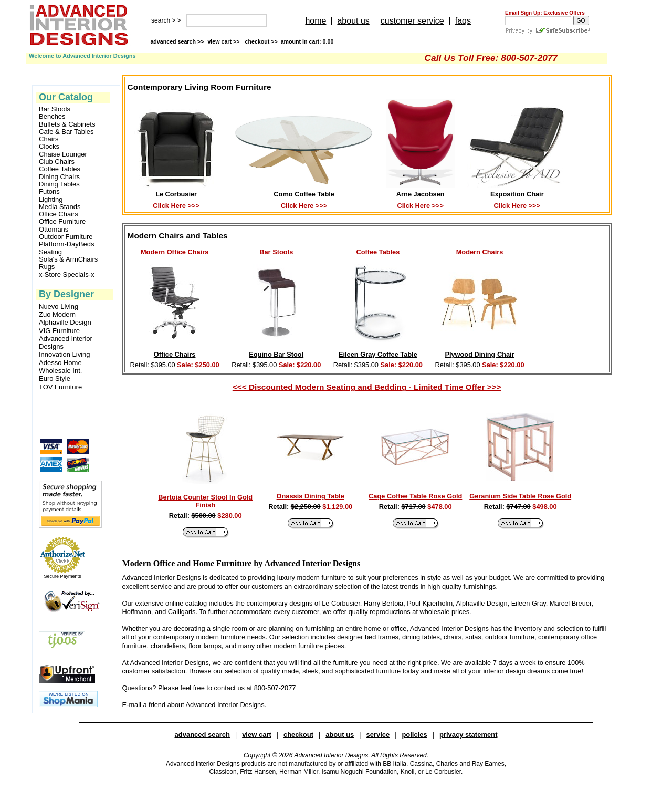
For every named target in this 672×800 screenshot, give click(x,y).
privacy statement (469, 735)
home (316, 21)
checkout (298, 735)
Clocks (49, 147)
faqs (463, 21)
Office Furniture (62, 222)
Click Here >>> (176, 206)
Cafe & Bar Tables (66, 132)
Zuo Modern (57, 314)
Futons (49, 192)
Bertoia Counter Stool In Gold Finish (205, 501)
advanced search (203, 735)
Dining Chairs (59, 177)
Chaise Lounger (63, 154)
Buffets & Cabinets (67, 124)
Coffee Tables (60, 169)
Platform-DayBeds (66, 244)
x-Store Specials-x (66, 275)
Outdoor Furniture (66, 237)
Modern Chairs (480, 252)
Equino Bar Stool (276, 354)
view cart (224, 41)
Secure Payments (62, 576)
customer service (412, 21)
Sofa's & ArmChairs (68, 259)
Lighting (51, 200)
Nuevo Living (59, 307)
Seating (50, 252)
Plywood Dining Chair (479, 354)
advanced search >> (177, 41)
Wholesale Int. (60, 371)
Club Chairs (57, 162)
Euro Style (55, 378)
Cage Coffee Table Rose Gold (415, 496)
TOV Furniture (60, 387)
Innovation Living (65, 354)
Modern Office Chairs (175, 252)
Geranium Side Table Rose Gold (520, 496)
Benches (52, 117)
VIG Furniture (59, 331)
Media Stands (60, 207)
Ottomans (54, 230)
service (378, 735)
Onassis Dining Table (311, 496)
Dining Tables (59, 184)
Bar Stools (55, 109)
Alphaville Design (65, 322)
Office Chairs (59, 214)
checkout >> (290, 41)
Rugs (47, 267)
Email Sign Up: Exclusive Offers (545, 13)
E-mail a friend (144, 705)
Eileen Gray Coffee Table (378, 354)
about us (353, 21)
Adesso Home (60, 363)
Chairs (49, 139)
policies (414, 735)
